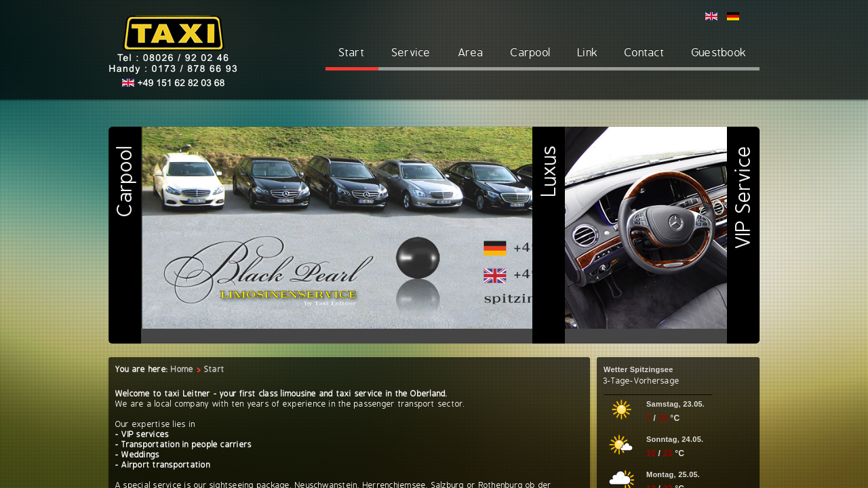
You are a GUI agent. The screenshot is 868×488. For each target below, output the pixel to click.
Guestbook (719, 53)
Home (182, 369)
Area (471, 53)
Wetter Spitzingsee (638, 369)
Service (412, 53)
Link (588, 53)
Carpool (531, 53)
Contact (645, 53)
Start (352, 53)
